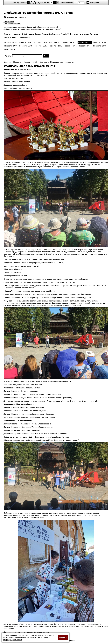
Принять (63, 637)
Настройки (95, 3)
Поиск (46, 56)
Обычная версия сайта (16, 17)
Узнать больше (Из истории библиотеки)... (44, 29)
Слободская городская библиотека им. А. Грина (38, 13)
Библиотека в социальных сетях (12, 23)
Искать (8, 56)
